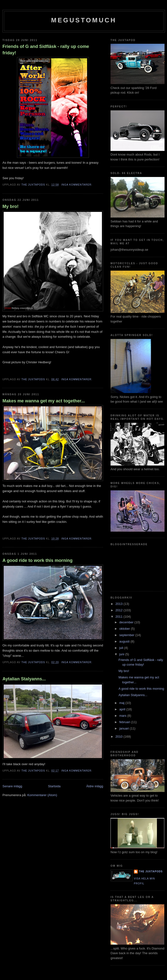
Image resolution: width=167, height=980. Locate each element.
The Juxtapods (151, 871)
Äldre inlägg (95, 786)
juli (122, 648)
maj (122, 703)
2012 (119, 610)
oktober (125, 629)
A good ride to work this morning (37, 560)
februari (125, 722)
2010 (119, 737)
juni (122, 654)
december (127, 622)
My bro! (11, 206)
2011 (119, 617)
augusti (125, 641)
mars (123, 716)
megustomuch (84, 20)
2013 (119, 604)
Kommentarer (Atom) (42, 795)
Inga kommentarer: (77, 185)
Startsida (54, 786)
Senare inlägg (12, 786)
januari (125, 728)
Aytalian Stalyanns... (24, 679)
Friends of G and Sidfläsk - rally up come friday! (46, 50)
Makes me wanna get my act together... (44, 401)
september (127, 635)
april (123, 709)
